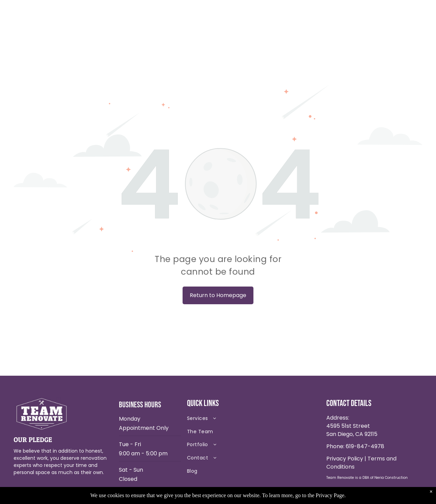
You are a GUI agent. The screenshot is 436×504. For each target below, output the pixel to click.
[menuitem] (235, 420)
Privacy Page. (331, 495)
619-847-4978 (365, 446)
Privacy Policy (345, 459)
